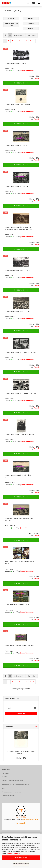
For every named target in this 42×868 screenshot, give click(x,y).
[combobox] (19, 35)
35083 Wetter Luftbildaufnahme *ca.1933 (20, 646)
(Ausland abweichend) (27, 71)
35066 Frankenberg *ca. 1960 (15, 63)
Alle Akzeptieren (21, 858)
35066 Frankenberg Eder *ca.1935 (17, 145)
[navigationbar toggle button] (39, 3)
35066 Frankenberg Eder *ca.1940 (17, 186)
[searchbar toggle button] (28, 3)
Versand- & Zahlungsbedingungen (12, 781)
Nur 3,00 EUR (21, 758)
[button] (6, 35)
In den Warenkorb (21, 83)
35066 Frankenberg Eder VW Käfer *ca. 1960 (21, 352)
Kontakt (4, 777)
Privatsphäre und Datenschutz (11, 792)
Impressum (5, 773)
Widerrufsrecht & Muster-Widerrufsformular (16, 784)
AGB (3, 788)
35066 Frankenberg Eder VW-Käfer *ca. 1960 (21, 393)
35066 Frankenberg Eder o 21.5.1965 (18, 311)
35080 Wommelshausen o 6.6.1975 (17, 605)
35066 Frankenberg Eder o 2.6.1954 (18, 270)
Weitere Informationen (21, 864)
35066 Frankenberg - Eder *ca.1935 (17, 104)
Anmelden (21, 714)
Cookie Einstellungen (8, 796)
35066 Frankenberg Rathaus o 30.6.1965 (19, 434)
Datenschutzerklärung (14, 853)
